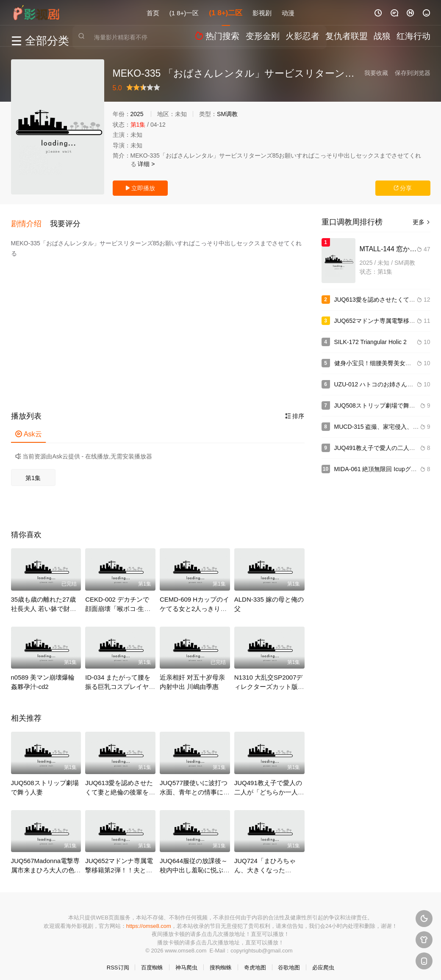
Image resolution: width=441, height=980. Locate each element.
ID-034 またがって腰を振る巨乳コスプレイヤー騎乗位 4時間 (120, 682)
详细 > (146, 164)
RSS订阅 (118, 963)
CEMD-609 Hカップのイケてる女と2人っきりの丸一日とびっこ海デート (195, 604)
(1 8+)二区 (226, 12)
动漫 (288, 12)
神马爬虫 (186, 963)
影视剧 (262, 12)
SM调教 (227, 114)
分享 (403, 188)
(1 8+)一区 (184, 12)
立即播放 (140, 188)
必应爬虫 (323, 963)
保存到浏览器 (413, 73)
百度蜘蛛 (152, 963)
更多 (422, 222)
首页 (153, 12)
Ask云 (29, 429)
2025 (137, 114)
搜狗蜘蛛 (221, 963)
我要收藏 (376, 73)
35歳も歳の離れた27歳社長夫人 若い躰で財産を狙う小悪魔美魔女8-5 (44, 604)
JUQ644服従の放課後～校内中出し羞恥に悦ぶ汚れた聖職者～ (195, 865)
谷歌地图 (289, 963)
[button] (31, 221)
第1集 (33, 473)
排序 (295, 411)
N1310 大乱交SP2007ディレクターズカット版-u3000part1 (269, 682)
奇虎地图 (255, 963)
